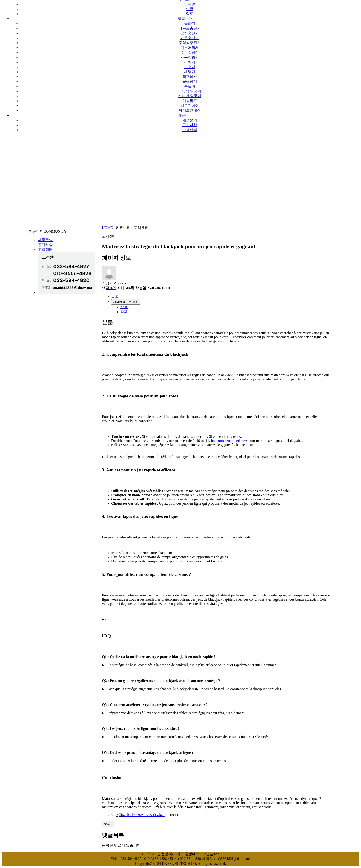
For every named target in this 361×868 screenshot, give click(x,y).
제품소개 (185, 19)
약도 (190, 14)
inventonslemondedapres (229, 441)
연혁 (190, 9)
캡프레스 (190, 77)
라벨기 (190, 62)
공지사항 (190, 125)
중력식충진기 (190, 43)
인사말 (190, 4)
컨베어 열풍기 (190, 96)
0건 (113, 288)
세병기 (190, 72)
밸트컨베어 (190, 106)
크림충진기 (190, 33)
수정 (124, 307)
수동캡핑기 (190, 52)
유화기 (190, 23)
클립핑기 (190, 81)
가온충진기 (190, 38)
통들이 (190, 86)
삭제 (124, 312)
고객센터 (190, 130)
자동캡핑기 (190, 57)
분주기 (190, 67)
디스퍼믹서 (190, 48)
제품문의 (190, 120)
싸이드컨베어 (190, 110)
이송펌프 (190, 101)
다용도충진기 (190, 28)
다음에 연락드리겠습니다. (143, 815)
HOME (107, 228)
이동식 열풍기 (190, 91)
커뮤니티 (185, 115)
